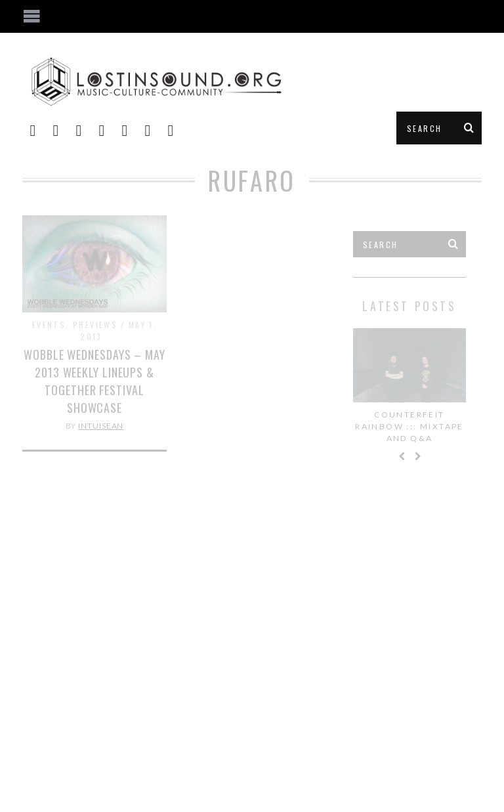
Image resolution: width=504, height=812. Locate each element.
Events (49, 325)
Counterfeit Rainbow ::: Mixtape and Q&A (409, 426)
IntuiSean (101, 426)
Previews (95, 325)
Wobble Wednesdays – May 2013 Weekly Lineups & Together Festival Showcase (94, 381)
